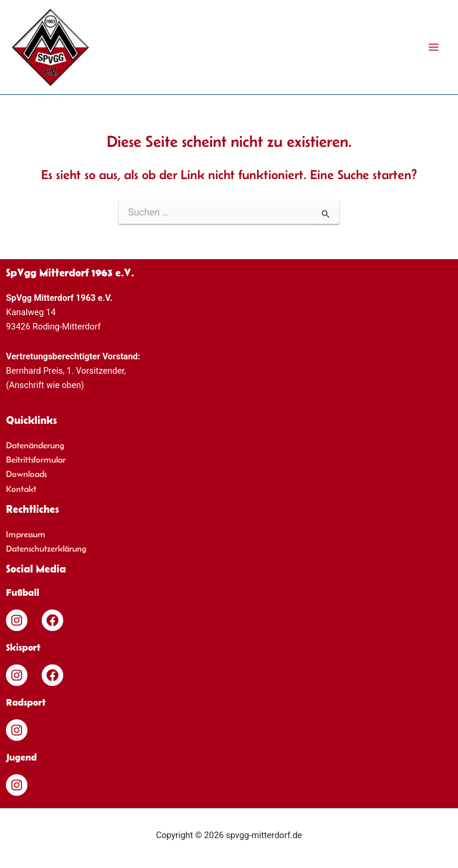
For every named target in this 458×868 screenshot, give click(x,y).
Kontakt (21, 489)
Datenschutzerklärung (46, 549)
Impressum (26, 534)
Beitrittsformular (36, 460)
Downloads (26, 474)
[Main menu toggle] (434, 47)
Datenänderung (35, 445)
